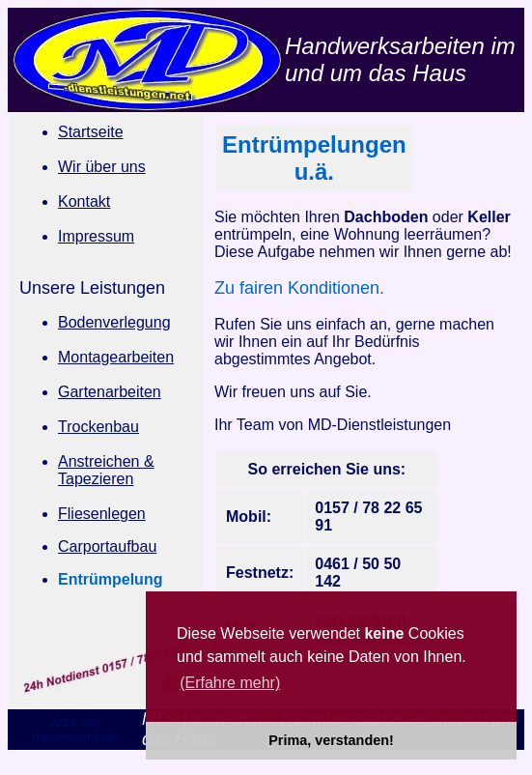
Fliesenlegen (102, 514)
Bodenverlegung (114, 322)
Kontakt (84, 201)
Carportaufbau (107, 546)
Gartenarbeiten (110, 392)
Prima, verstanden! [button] (331, 740)
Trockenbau (98, 427)
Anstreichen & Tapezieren (106, 470)
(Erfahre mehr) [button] (230, 683)
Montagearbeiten (116, 357)
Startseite (91, 132)
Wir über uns (102, 167)
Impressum (96, 236)
